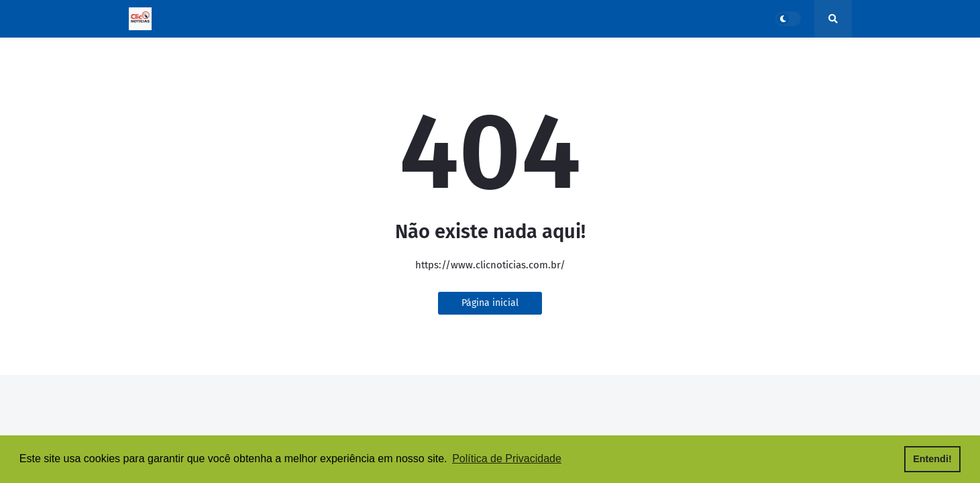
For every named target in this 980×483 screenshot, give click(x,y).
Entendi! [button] (932, 459)
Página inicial (490, 303)
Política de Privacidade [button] (507, 459)
